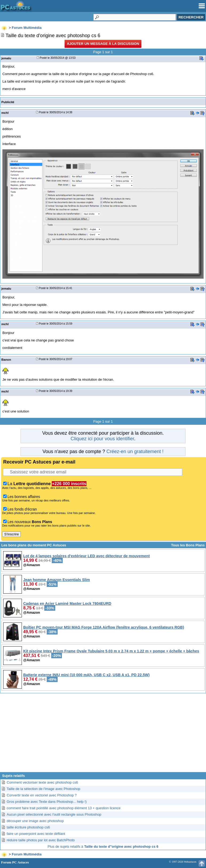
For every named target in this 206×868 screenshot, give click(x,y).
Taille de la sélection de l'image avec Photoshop (43, 789)
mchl (5, 113)
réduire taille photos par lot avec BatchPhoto (41, 840)
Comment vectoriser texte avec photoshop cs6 (42, 782)
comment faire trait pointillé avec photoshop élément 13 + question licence (64, 808)
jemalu (6, 58)
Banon (6, 359)
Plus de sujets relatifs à (103, 846)
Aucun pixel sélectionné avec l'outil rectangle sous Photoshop (54, 814)
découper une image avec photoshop (35, 821)
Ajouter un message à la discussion (103, 44)
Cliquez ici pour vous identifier (102, 439)
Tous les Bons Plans (188, 545)
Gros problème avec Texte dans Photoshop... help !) (47, 802)
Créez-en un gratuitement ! (135, 451)
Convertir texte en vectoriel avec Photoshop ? (42, 795)
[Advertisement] (103, 735)
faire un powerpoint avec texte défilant (36, 834)
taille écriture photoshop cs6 (28, 827)
